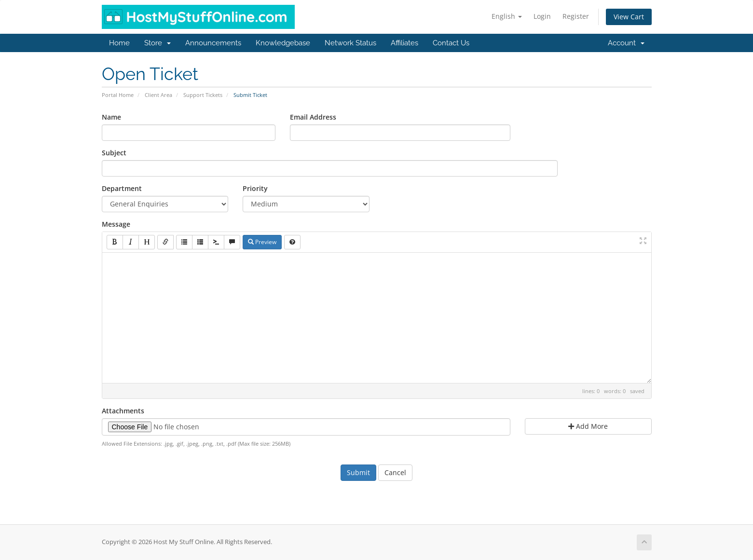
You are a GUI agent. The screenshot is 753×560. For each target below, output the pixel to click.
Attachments (123, 411)
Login (542, 16)
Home (119, 43)
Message (116, 224)
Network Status (350, 43)
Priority (255, 188)
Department (122, 188)
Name (111, 117)
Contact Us (451, 43)
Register (576, 16)
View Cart (629, 17)
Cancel (395, 472)
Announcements (213, 43)
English (507, 16)
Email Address (313, 117)
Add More (588, 426)
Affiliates (404, 43)
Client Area (158, 95)
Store (157, 43)
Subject (114, 153)
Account (626, 43)
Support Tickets (203, 95)
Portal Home (118, 95)
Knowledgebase (283, 43)
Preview (262, 242)
